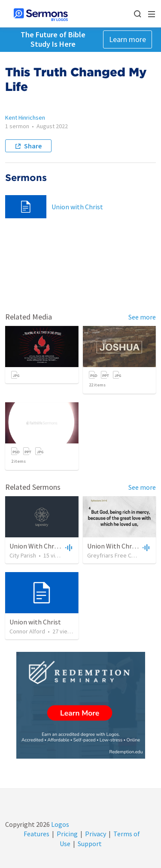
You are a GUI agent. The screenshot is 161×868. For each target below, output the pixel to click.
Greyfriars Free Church (116, 555)
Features (36, 834)
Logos (59, 824)
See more (142, 317)
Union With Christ (36, 546)
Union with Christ (77, 207)
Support (90, 844)
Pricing (67, 834)
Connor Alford (27, 631)
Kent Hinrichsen (25, 118)
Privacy (96, 834)
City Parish (23, 555)
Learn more (128, 39)
